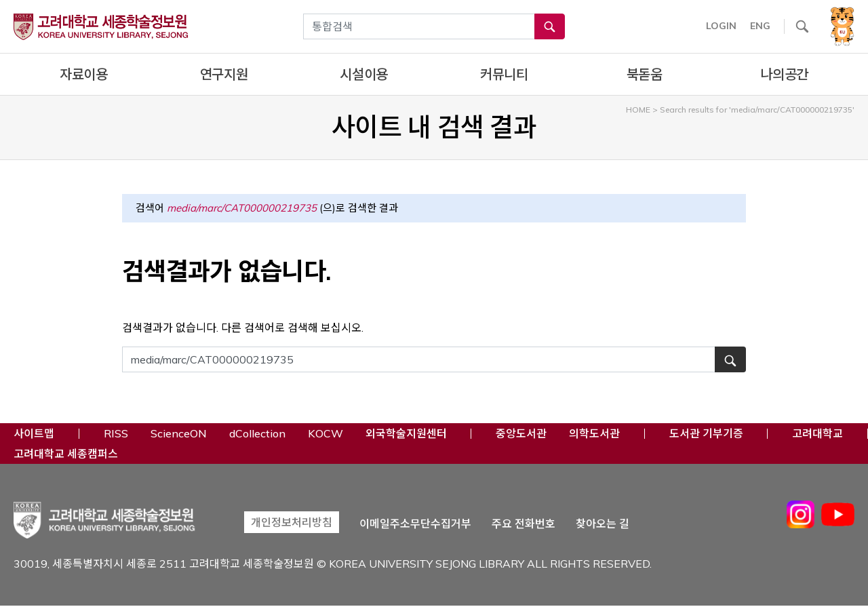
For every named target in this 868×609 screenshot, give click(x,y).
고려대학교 (817, 433)
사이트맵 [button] (34, 433)
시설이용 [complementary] (364, 74)
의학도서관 (594, 433)
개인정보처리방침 (292, 522)
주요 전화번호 (524, 524)
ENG (760, 26)
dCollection (257, 433)
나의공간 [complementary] (784, 74)
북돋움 (645, 74)
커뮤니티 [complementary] (504, 74)
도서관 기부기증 (706, 433)
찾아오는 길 (603, 524)
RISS (116, 433)
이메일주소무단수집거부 (415, 524)
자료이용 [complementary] (84, 74)
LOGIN (721, 26)
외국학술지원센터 (406, 433)
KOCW (325, 433)
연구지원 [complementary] (224, 74)
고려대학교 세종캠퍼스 (66, 453)
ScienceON (179, 433)
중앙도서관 (521, 433)
